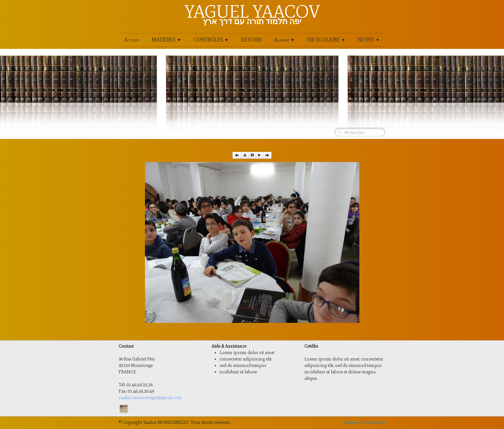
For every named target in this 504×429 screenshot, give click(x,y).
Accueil (132, 40)
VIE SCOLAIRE (326, 40)
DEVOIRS (251, 40)
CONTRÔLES (211, 40)
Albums (284, 40)
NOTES (369, 40)
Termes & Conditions (364, 422)
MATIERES (166, 40)
